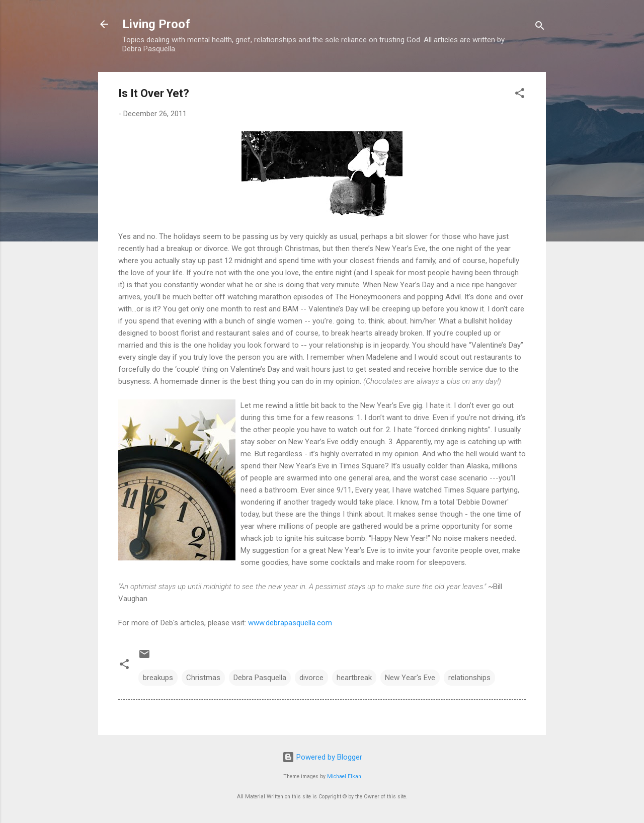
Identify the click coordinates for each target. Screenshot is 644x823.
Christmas (203, 678)
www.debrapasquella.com (289, 623)
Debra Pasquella (260, 678)
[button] (520, 95)
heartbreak (354, 678)
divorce (311, 678)
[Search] (540, 27)
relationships (469, 678)
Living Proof (156, 24)
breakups (158, 678)
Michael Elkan (344, 776)
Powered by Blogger (322, 757)
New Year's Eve (410, 678)
